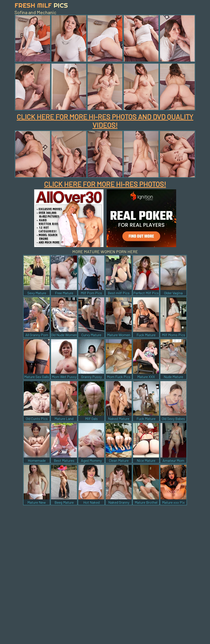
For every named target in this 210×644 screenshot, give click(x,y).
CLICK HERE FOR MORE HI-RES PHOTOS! (105, 184)
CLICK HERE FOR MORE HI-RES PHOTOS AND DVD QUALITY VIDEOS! (105, 121)
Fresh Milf (41, 5)
